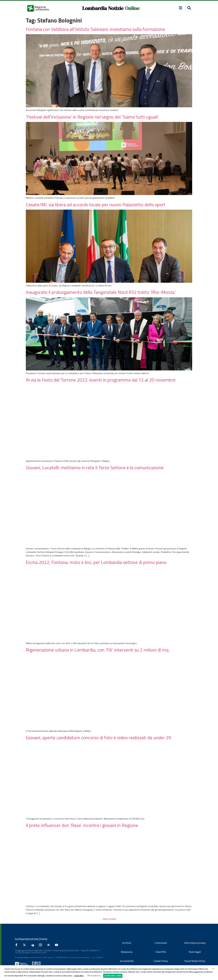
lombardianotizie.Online (31, 939)
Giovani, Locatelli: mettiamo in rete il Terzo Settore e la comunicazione (95, 467)
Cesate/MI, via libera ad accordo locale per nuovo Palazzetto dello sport (96, 205)
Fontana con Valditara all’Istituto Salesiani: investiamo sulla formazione (95, 29)
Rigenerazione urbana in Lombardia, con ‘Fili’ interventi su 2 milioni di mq (97, 650)
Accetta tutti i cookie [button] (113, 976)
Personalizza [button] (94, 976)
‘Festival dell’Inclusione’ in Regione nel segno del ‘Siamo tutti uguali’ (92, 117)
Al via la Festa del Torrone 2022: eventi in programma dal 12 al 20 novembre (101, 380)
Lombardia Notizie (103, 8)
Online (132, 8)
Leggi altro (79, 976)
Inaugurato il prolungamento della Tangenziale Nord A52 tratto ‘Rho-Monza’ (101, 292)
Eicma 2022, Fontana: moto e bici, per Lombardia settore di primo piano (96, 562)
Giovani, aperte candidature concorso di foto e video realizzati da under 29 (99, 737)
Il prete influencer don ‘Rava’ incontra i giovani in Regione (82, 825)
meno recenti (108, 919)
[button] (189, 8)
